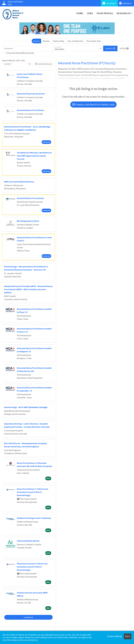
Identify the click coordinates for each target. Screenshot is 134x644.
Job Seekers (109, 3)
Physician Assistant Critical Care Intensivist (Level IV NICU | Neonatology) (32, 567)
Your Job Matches (75, 41)
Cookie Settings (115, 636)
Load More (28, 617)
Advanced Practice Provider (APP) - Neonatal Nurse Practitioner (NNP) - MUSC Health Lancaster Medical (28, 289)
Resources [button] (124, 13)
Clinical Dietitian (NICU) (28, 541)
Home (80, 13)
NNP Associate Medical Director (19, 182)
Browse (46, 41)
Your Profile (105, 13)
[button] (124, 48)
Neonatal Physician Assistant (31, 94)
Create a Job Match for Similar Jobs (93, 104)
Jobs (90, 13)
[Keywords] (28, 48)
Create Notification (44, 64)
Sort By (7, 64)
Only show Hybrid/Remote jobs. (20, 53)
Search (36, 41)
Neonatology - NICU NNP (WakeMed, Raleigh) (26, 407)
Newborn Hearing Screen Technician (34, 518)
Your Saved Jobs (94, 41)
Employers (125, 3)
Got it (128, 636)
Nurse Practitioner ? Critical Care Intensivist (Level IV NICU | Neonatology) (33, 492)
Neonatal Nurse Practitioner (30, 110)
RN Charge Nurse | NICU (28, 221)
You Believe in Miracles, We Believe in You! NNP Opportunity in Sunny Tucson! (34, 156)
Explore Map (59, 41)
